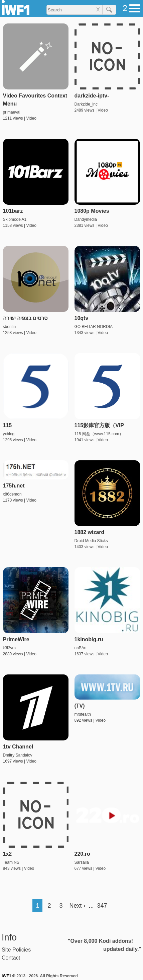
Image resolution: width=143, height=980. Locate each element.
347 (102, 906)
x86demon (12, 494)
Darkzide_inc (86, 104)
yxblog (9, 434)
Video (31, 118)
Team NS (11, 862)
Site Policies (16, 950)
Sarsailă (82, 862)
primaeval (12, 112)
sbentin (10, 327)
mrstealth (83, 714)
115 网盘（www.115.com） (99, 434)
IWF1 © (9, 976)
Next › (77, 906)
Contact (11, 958)
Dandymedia (86, 219)
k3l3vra (10, 648)
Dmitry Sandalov (18, 755)
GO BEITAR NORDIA (94, 327)
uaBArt (81, 648)
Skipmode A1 (15, 219)
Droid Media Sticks (91, 541)
